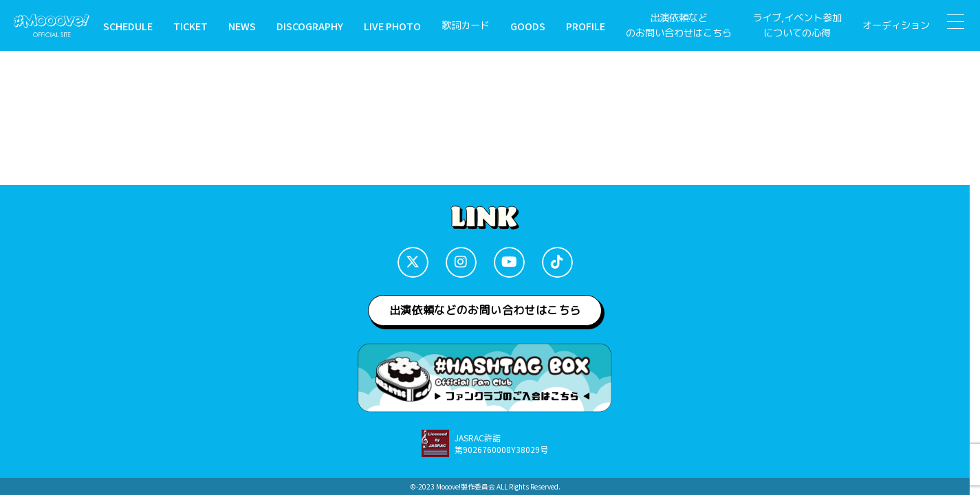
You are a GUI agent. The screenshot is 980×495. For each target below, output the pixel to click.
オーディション (896, 25)
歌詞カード (466, 25)
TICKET (190, 26)
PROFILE (586, 26)
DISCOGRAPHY (310, 26)
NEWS (242, 26)
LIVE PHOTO (392, 26)
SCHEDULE (128, 26)
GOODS (528, 26)
